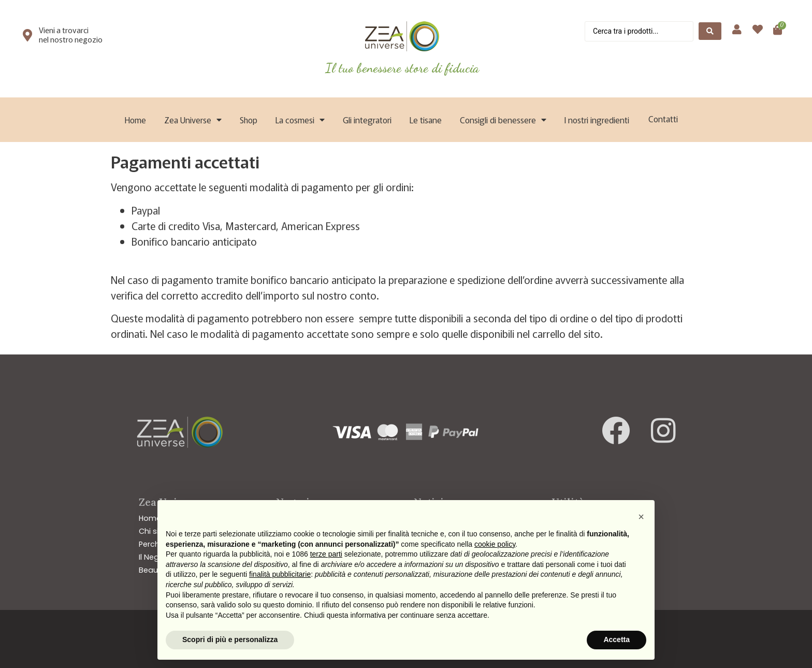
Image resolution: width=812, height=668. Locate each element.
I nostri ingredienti (597, 120)
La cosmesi (300, 120)
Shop (249, 120)
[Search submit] (710, 31)
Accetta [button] (617, 639)
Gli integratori (367, 120)
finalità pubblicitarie (280, 574)
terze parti (326, 554)
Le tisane (426, 120)
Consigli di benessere (503, 120)
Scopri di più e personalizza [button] (230, 639)
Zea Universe (193, 120)
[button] (641, 517)
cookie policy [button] (495, 544)
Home (135, 120)
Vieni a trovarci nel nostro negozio (71, 34)
